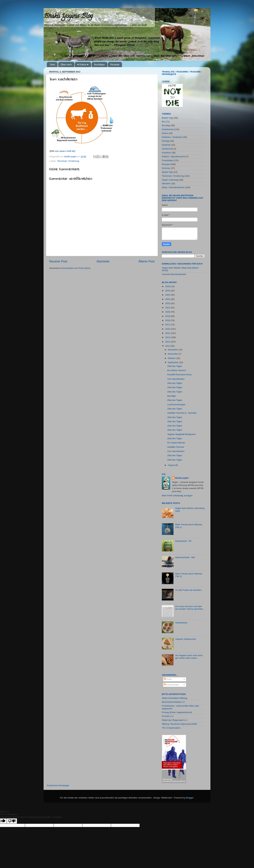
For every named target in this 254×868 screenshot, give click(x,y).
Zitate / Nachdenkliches (173, 187)
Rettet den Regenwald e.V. (175, 720)
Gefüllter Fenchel (176, 447)
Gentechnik (167, 149)
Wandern (166, 184)
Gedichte (166, 145)
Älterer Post (147, 261)
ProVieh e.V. (168, 716)
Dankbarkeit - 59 (183, 541)
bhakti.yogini (71, 157)
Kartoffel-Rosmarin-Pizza (179, 375)
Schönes (166, 168)
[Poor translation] (12, 821)
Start (52, 64)
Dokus (165, 133)
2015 (168, 333)
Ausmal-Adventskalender (174, 274)
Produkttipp (167, 160)
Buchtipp (166, 125)
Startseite (103, 261)
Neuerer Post (58, 261)
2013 (168, 342)
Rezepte (115, 64)
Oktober (172, 358)
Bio (163, 122)
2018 (168, 320)
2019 (168, 316)
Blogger (190, 798)
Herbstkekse (181, 623)
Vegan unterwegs (170, 180)
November (173, 354)
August (172, 465)
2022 (168, 303)
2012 (168, 346)
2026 (168, 286)
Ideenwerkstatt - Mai (185, 557)
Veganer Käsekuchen (185, 639)
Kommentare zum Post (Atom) (76, 268)
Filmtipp (166, 141)
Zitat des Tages (175, 366)
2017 (168, 325)
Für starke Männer (176, 443)
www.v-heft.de (67, 151)
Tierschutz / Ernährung (68, 161)
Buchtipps (99, 64)
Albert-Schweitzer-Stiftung (174, 698)
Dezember (173, 350)
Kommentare (171, 685)
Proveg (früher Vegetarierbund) (177, 712)
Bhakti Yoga (168, 118)
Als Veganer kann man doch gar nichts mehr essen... (189, 657)
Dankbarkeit (168, 129)
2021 (168, 308)
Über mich (66, 64)
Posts (168, 679)
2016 (168, 329)
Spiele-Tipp (167, 172)
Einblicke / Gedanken (172, 137)
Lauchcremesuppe (176, 404)
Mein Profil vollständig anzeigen (177, 496)
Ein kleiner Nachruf (177, 370)
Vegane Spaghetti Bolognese (181, 434)
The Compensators (171, 728)
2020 (168, 312)
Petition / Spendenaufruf (174, 157)
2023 (168, 299)
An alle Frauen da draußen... (189, 590)
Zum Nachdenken (176, 379)
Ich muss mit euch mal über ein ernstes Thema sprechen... (190, 608)
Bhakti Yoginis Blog (68, 16)
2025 (168, 291)
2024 (168, 295)
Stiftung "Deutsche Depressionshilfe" (180, 724)
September (173, 362)
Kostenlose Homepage (58, 785)
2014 (168, 337)
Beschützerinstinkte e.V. (173, 702)
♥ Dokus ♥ (83, 64)
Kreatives (166, 153)
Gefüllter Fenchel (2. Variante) (182, 413)
